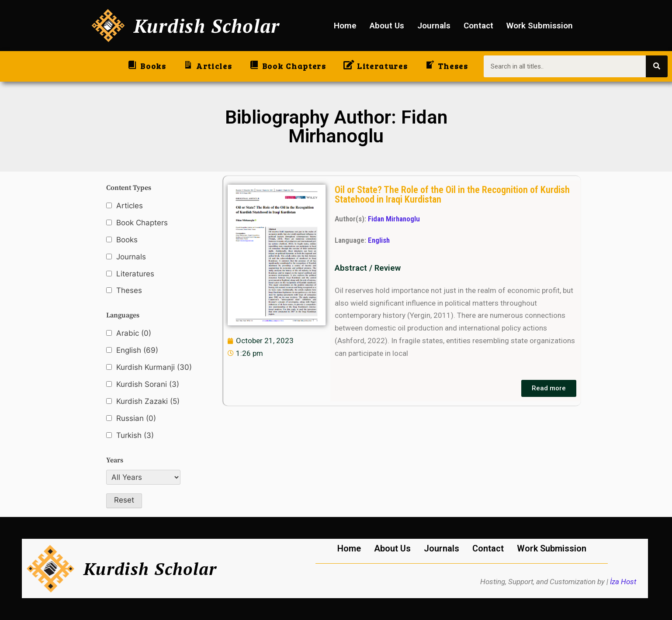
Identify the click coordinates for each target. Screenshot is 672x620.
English (137, 350)
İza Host (623, 582)
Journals (434, 26)
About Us (387, 26)
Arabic (134, 333)
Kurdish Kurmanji (154, 367)
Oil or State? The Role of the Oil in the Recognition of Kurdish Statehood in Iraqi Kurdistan (452, 194)
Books (127, 240)
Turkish (135, 436)
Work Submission (540, 26)
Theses (129, 290)
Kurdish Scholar (207, 26)
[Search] (657, 66)
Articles (130, 206)
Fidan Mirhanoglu (394, 219)
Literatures (135, 274)
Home (345, 26)
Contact (478, 26)
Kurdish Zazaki (148, 401)
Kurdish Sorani (148, 384)
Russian (136, 418)
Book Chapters (142, 223)
